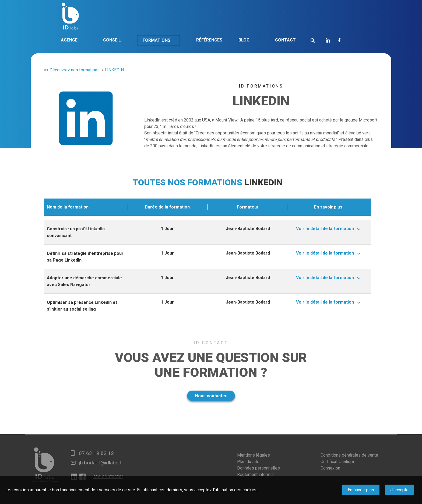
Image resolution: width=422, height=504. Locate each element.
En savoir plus (361, 490)
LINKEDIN (114, 70)
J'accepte (399, 490)
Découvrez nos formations (75, 70)
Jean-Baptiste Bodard (248, 229)
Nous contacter (211, 396)
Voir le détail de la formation (325, 229)
